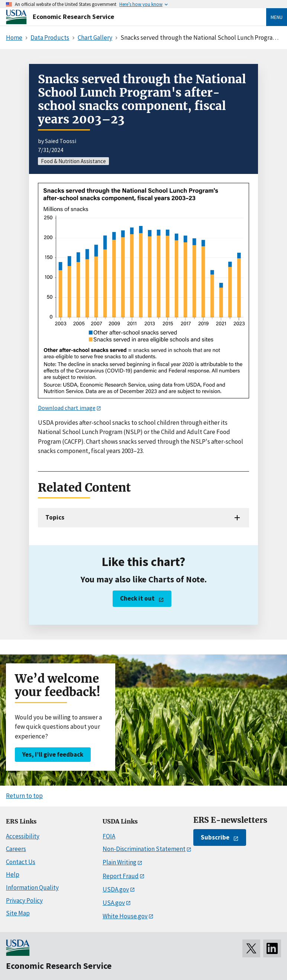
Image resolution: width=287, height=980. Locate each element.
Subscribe (215, 837)
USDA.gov (116, 889)
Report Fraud (121, 876)
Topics (55, 517)
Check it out (137, 598)
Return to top (24, 796)
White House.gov (125, 916)
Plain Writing (120, 862)
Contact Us (21, 862)
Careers (16, 849)
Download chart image (67, 408)
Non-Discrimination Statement (144, 849)
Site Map (18, 913)
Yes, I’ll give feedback (53, 754)
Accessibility (23, 836)
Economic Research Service (73, 17)
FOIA (109, 836)
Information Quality (32, 887)
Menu (277, 17)
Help (13, 874)
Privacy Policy (24, 900)
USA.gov (114, 903)
